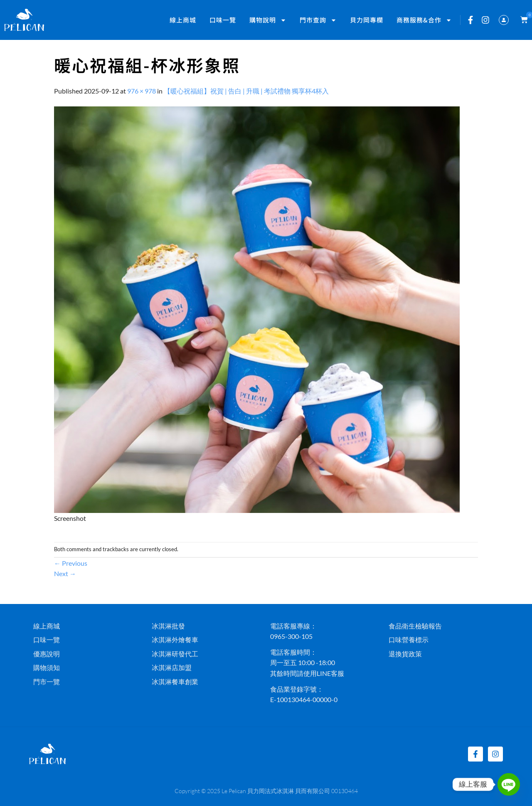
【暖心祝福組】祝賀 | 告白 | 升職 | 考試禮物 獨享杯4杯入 (246, 91)
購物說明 (268, 20)
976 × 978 (142, 91)
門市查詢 (318, 20)
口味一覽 (223, 20)
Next (65, 573)
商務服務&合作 (424, 20)
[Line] (509, 784)
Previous (71, 563)
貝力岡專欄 (367, 20)
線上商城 (183, 20)
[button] (522, 20)
